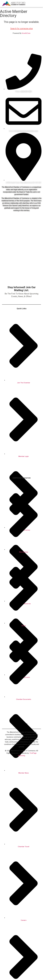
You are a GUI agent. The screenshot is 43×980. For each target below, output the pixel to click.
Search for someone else (22, 29)
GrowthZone (26, 33)
